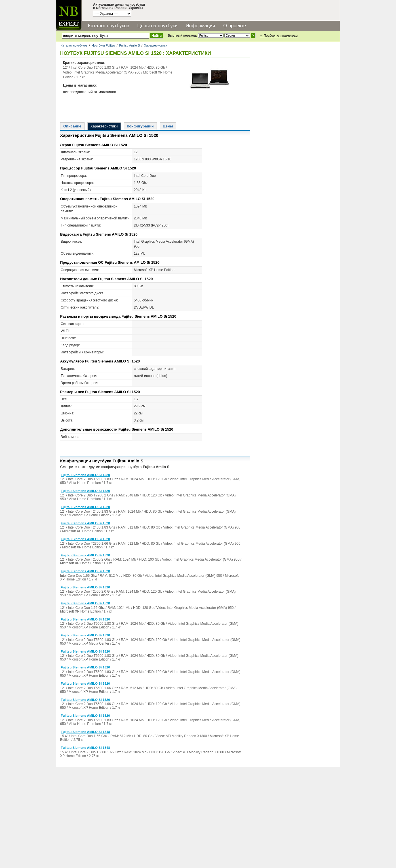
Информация (200, 26)
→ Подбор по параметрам (279, 35)
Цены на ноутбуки (157, 26)
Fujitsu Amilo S (129, 45)
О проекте (235, 26)
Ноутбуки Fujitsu (103, 45)
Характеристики (156, 45)
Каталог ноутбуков (109, 26)
